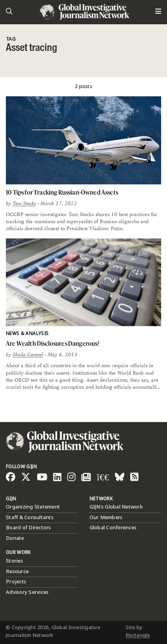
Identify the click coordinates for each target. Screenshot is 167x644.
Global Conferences (113, 528)
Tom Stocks (24, 204)
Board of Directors (29, 528)
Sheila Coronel (28, 355)
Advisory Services (27, 592)
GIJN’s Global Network (116, 507)
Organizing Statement (33, 507)
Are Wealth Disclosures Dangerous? (53, 343)
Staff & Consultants (30, 518)
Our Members (106, 518)
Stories (14, 561)
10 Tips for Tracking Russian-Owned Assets (62, 192)
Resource (17, 572)
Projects (16, 582)
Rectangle (138, 635)
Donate (15, 538)
